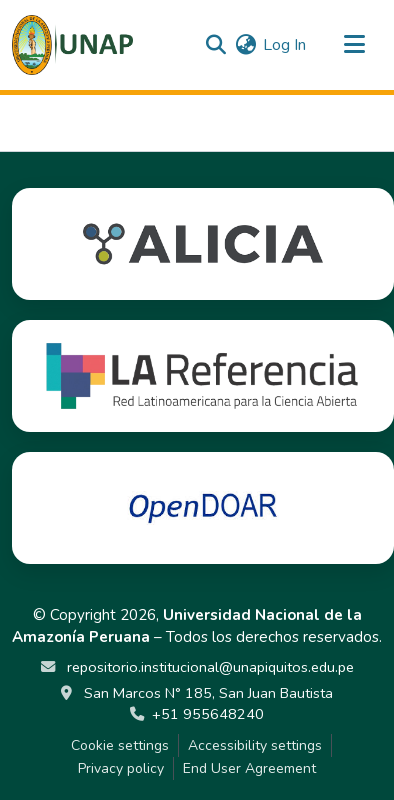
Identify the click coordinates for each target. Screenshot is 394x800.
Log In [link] (284, 45)
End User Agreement (249, 768)
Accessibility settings (255, 745)
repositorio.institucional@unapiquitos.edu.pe (208, 667)
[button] (72, 45)
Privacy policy (121, 768)
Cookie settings (120, 745)
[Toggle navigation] (354, 45)
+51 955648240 (208, 714)
